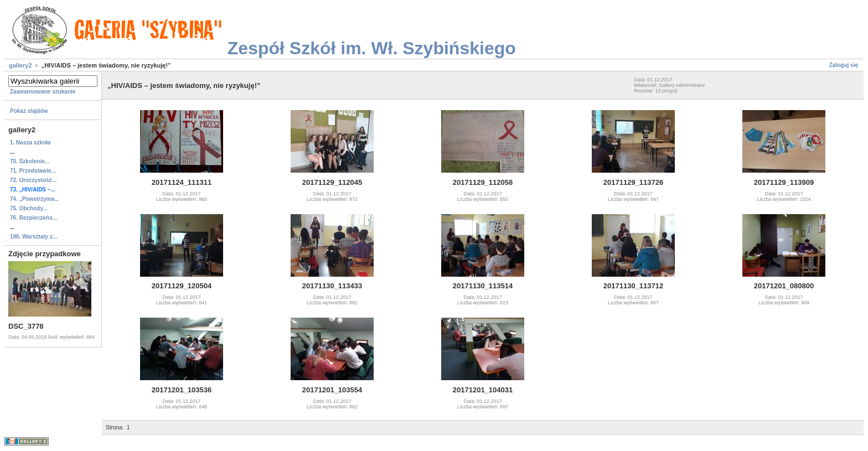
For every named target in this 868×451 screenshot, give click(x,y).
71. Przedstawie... (33, 171)
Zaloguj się (844, 65)
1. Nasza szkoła (30, 142)
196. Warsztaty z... (33, 237)
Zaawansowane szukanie (43, 92)
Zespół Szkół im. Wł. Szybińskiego (372, 48)
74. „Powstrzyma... (34, 199)
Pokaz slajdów (29, 111)
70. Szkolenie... (30, 161)
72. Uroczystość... (33, 180)
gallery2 (20, 65)
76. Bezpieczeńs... (33, 218)
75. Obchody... (29, 208)
